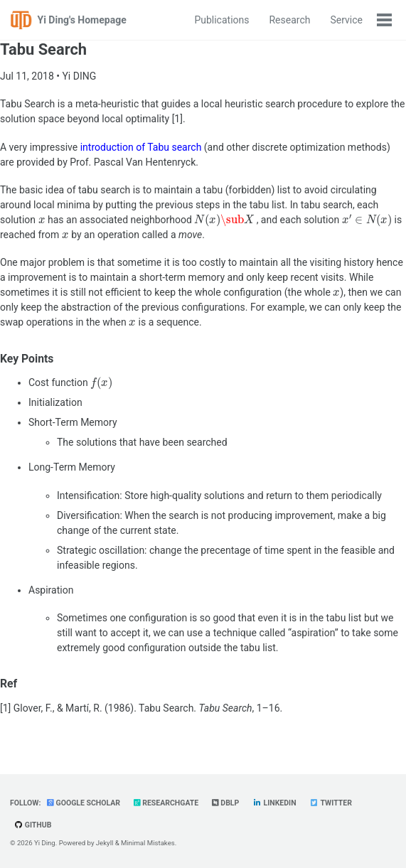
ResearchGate (166, 803)
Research (289, 20)
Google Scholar (84, 803)
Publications (221, 20)
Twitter (331, 803)
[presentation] (42, 221)
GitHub (32, 825)
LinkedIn (274, 803)
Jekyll (105, 843)
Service (346, 20)
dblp (226, 803)
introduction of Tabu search (141, 147)
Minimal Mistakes (148, 843)
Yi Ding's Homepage (82, 20)
